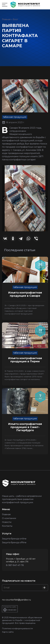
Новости (7, 522)
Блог (15, 19)
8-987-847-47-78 (15, 565)
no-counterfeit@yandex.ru (16, 600)
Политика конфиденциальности (17, 629)
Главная (6, 19)
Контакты (7, 526)
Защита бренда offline (14, 542)
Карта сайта (8, 632)
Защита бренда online (14, 539)
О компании (9, 518)
